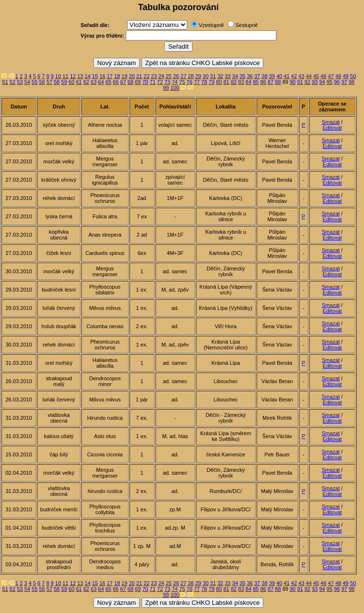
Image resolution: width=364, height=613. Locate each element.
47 (331, 76)
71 (153, 82)
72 (160, 82)
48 (338, 76)
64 (101, 82)
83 (241, 82)
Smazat (331, 122)
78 (204, 82)
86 (263, 82)
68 (130, 82)
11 (65, 76)
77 (197, 82)
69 (138, 82)
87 (271, 82)
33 (228, 76)
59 (64, 82)
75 (182, 82)
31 (213, 76)
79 (211, 82)
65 (108, 82)
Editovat (332, 128)
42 (294, 76)
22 (146, 76)
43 (301, 76)
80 (219, 82)
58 (57, 82)
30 (206, 76)
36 (250, 76)
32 (220, 76)
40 (279, 76)
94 (322, 82)
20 (132, 76)
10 (58, 76)
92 (307, 82)
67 (123, 82)
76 (189, 82)
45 (316, 76)
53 (20, 82)
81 (226, 82)
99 (166, 88)
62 (86, 82)
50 (353, 76)
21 (139, 76)
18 (117, 76)
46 (324, 76)
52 (13, 82)
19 (124, 76)
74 (175, 82)
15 (95, 76)
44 (309, 76)
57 (49, 82)
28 (191, 76)
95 (329, 82)
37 (257, 76)
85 (256, 82)
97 (344, 82)
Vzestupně (211, 25)
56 (42, 82)
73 (167, 82)
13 (80, 76)
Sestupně (247, 25)
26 (176, 76)
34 (235, 76)
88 (278, 82)
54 (27, 82)
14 (88, 76)
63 (93, 82)
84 (248, 82)
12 (73, 76)
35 (242, 76)
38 (264, 76)
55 (35, 82)
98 (351, 82)
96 (337, 82)
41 (286, 76)
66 (116, 82)
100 (175, 88)
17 (110, 76)
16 (102, 76)
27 (183, 76)
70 (145, 82)
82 (234, 82)
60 (71, 82)
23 (154, 76)
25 (169, 76)
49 (346, 76)
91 (300, 82)
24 (161, 76)
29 (198, 76)
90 (293, 82)
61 (79, 82)
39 (272, 76)
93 (315, 82)
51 (5, 82)
